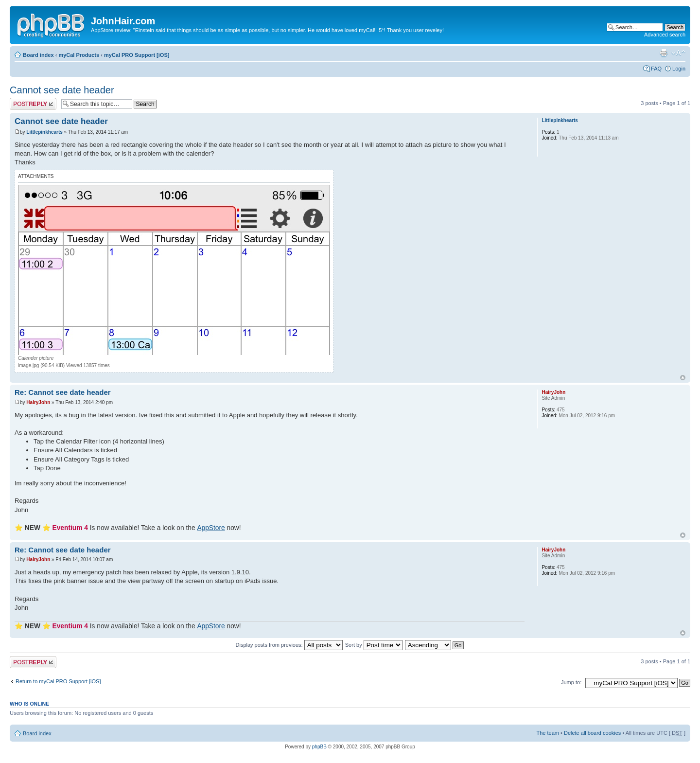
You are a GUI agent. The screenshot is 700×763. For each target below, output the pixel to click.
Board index (38, 55)
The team (548, 733)
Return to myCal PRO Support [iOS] (58, 681)
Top (683, 378)
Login (679, 69)
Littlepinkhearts (44, 132)
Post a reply (33, 104)
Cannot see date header (62, 90)
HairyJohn (38, 402)
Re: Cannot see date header (63, 392)
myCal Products (79, 55)
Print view (664, 53)
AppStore (211, 528)
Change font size (678, 53)
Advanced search (665, 35)
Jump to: (571, 682)
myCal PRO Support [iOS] (137, 55)
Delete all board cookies (592, 733)
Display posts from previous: (289, 645)
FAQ (656, 69)
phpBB (319, 747)
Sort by (374, 645)
